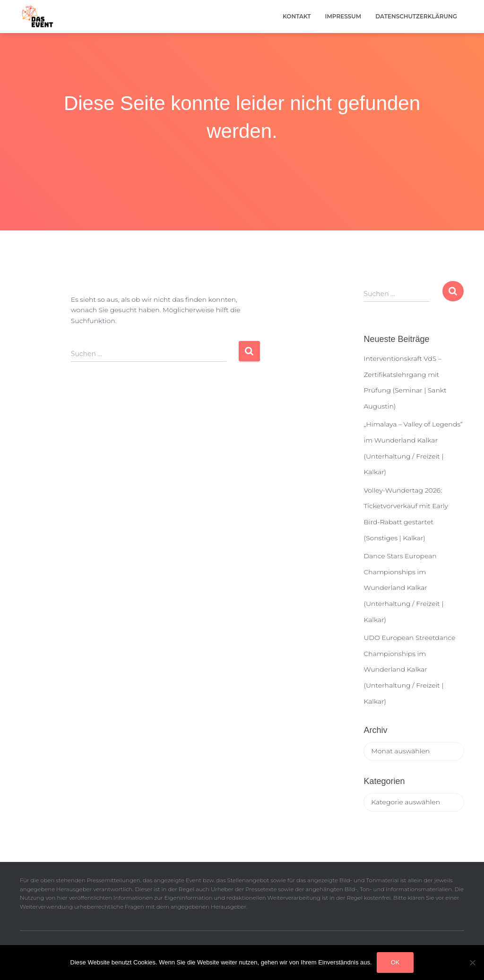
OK (395, 962)
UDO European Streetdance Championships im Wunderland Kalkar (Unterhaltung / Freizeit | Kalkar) (409, 669)
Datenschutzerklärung (416, 16)
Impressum (343, 16)
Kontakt (297, 16)
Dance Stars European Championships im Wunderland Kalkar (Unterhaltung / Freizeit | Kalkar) (403, 588)
